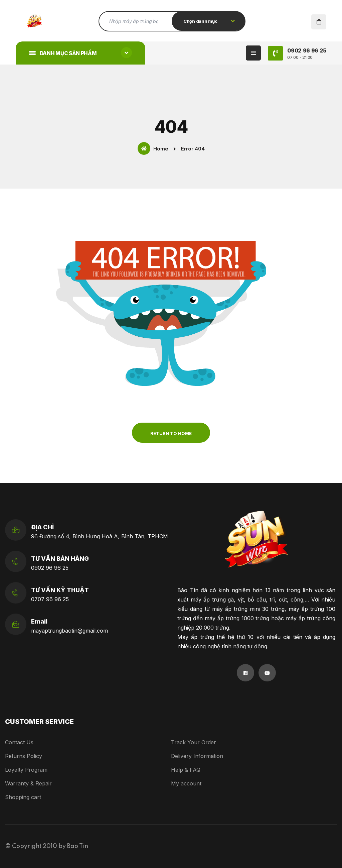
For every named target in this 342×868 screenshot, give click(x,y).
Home (153, 148)
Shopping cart (23, 797)
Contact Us (19, 742)
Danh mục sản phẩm (80, 53)
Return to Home (171, 433)
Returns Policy (24, 756)
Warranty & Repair (28, 783)
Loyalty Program (26, 770)
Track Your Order (194, 742)
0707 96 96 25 (50, 599)
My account (186, 783)
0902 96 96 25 (50, 568)
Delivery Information (197, 756)
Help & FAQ (186, 770)
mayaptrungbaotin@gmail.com (69, 631)
